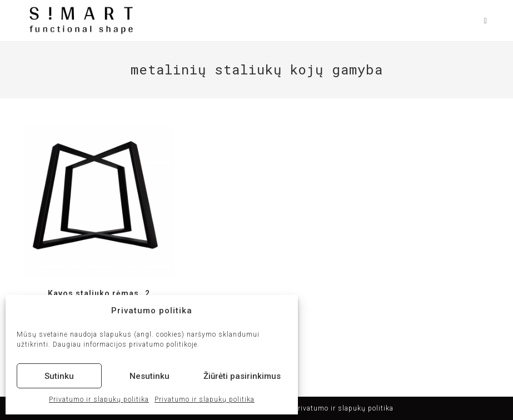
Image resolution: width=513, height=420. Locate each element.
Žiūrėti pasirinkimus (242, 376)
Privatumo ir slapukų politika (99, 399)
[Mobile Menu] (482, 21)
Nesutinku (150, 376)
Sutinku (59, 376)
